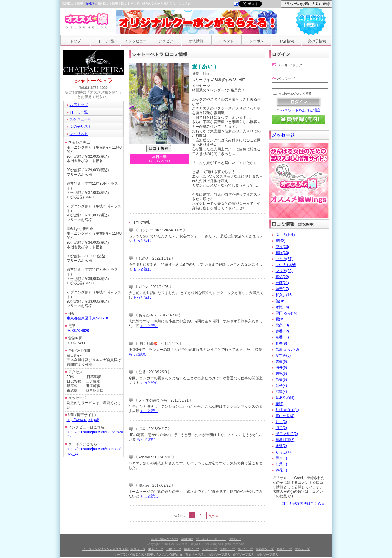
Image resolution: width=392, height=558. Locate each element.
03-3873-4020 (96, 88)
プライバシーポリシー (211, 539)
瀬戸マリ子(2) (287, 434)
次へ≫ (214, 516)
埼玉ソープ (245, 549)
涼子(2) (281, 428)
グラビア (166, 41)
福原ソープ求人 (220, 555)
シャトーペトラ (94, 81)
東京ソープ (156, 549)
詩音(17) (282, 289)
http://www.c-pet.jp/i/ (83, 420)
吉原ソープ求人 (196, 555)
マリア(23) (284, 271)
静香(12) (282, 331)
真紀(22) (282, 277)
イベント (226, 41)
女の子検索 (317, 41)
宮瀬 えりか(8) (287, 349)
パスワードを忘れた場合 (301, 110)
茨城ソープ (228, 549)
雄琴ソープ (302, 549)
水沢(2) (281, 446)
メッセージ (283, 135)
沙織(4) (281, 392)
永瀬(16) (282, 307)
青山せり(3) (285, 416)
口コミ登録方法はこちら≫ (303, 504)
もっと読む (142, 241)
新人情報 (196, 41)
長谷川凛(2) (285, 440)
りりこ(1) (283, 452)
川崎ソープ (174, 549)
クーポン (257, 41)
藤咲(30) (282, 253)
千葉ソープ (209, 549)
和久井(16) (284, 295)
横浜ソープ (192, 549)
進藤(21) (282, 283)
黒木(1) (281, 458)
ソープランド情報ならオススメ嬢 (105, 549)
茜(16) (280, 301)
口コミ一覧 (106, 41)
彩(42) (280, 241)
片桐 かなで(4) (287, 410)
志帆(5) (281, 374)
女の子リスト (81, 127)
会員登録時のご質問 (164, 539)
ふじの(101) (285, 235)
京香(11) (282, 337)
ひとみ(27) (284, 259)
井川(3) (281, 422)
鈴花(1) (281, 470)
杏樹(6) (281, 361)
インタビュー (136, 41)
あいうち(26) (286, 265)
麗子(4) (281, 386)
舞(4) (280, 404)
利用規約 (187, 539)
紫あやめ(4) (285, 398)
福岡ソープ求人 (268, 555)
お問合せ (235, 539)
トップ (75, 41)
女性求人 (91, 3)
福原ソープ (284, 549)
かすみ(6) (283, 355)
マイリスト (79, 134)
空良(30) (282, 247)
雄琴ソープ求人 (244, 555)
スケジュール (81, 119)
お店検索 (287, 41)
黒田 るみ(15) (287, 313)
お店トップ (79, 105)
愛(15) (280, 319)
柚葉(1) (281, 464)
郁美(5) (281, 380)
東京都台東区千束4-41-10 (87, 318)
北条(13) (282, 325)
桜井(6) (281, 367)
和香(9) (281, 343)
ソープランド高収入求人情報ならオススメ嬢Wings (149, 555)
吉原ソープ (138, 549)
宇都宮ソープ (265, 549)
